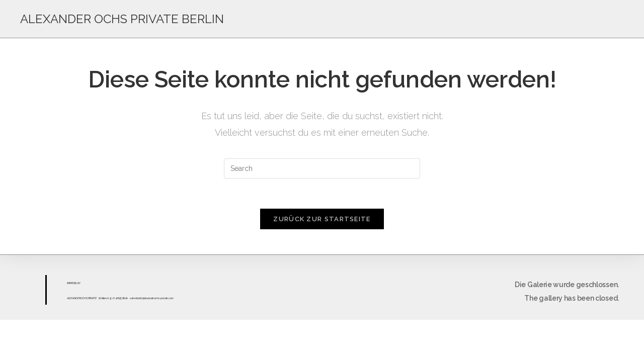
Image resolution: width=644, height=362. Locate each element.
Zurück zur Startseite (322, 219)
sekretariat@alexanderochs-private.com (152, 298)
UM (78, 283)
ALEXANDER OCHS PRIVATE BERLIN (122, 19)
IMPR (69, 283)
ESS (74, 283)
